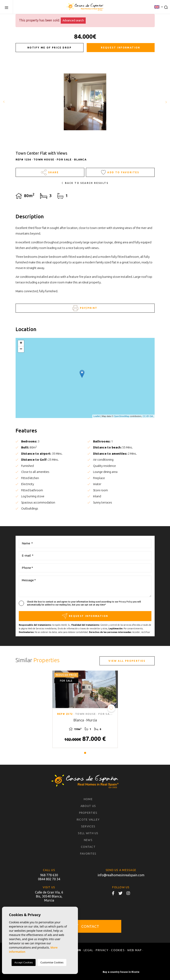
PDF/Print (85, 308)
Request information (121, 48)
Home (88, 799)
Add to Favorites (120, 172)
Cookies (118, 950)
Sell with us (88, 833)
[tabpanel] (85, 709)
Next (166, 102)
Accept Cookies (24, 962)
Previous (4, 102)
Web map (134, 950)
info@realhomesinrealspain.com (121, 875)
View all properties (127, 661)
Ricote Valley (88, 820)
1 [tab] (85, 753)
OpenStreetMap (122, 416)
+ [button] (21, 343)
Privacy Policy (126, 602)
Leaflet (97, 416)
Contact (88, 847)
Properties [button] (88, 813)
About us (88, 806)
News (88, 840)
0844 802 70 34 (49, 879)
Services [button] (88, 826)
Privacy (102, 950)
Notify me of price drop (49, 48)
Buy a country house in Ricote (121, 972)
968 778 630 (49, 875)
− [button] (21, 349)
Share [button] (50, 172)
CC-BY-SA (148, 416)
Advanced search (73, 20)
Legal (88, 950)
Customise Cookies (52, 962)
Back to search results (85, 183)
